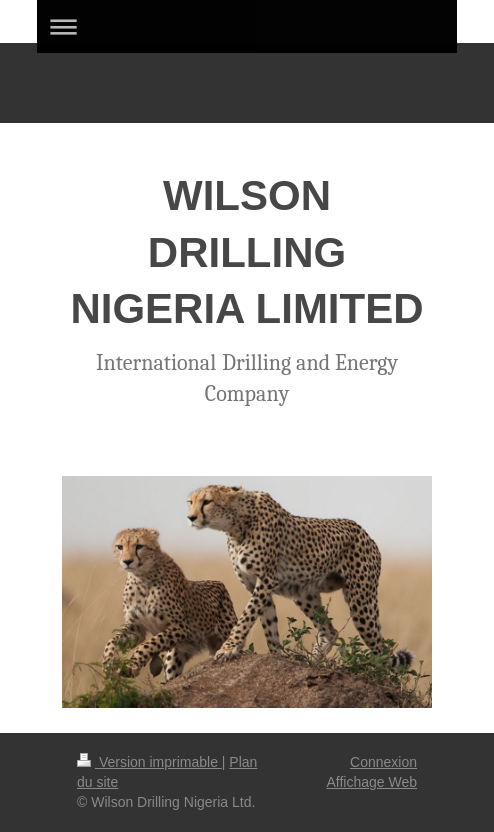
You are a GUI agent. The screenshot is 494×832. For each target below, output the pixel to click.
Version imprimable (149, 762)
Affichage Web (371, 782)
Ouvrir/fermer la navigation (247, 26)
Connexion (383, 762)
